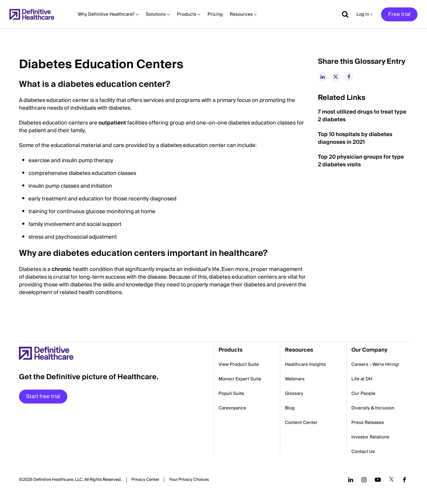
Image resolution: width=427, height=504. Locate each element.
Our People (363, 393)
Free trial (399, 14)
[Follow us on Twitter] (391, 480)
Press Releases (368, 422)
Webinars (295, 379)
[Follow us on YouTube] (378, 480)
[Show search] (343, 14)
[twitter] (336, 77)
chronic (62, 269)
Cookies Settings (189, 480)
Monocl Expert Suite (240, 379)
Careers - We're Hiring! (375, 364)
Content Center (301, 422)
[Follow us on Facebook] (404, 480)
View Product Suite (239, 364)
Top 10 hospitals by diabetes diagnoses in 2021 (355, 138)
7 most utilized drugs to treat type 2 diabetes (362, 116)
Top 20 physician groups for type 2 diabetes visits (361, 161)
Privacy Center (145, 480)
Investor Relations (370, 437)
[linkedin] (323, 77)
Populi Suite (231, 393)
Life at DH (362, 379)
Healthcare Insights (305, 364)
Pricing (215, 14)
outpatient (112, 123)
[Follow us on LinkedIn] (351, 480)
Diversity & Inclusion (373, 408)
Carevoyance (232, 408)
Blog (290, 408)
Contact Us (363, 452)
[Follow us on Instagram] (364, 480)
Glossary (294, 393)
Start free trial (43, 397)
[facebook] (349, 77)
